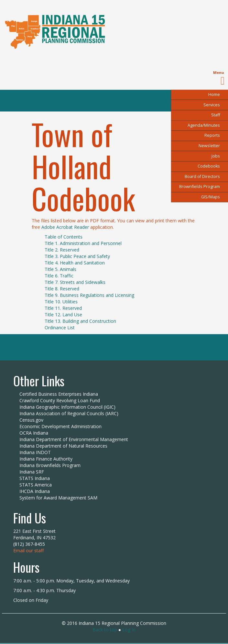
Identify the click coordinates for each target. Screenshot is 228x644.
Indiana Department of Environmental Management (74, 439)
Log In (129, 630)
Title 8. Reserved (62, 289)
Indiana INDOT (35, 452)
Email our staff (28, 550)
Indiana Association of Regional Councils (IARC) (69, 413)
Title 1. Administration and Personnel (83, 243)
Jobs (216, 156)
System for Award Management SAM (58, 498)
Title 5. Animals (60, 269)
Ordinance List (60, 328)
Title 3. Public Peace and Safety (77, 256)
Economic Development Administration (60, 426)
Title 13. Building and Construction (80, 321)
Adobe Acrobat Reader (65, 227)
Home (214, 94)
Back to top (105, 630)
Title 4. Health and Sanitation (75, 263)
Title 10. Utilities (61, 302)
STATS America (36, 485)
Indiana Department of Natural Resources (63, 446)
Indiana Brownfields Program (50, 465)
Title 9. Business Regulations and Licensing (89, 295)
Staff (216, 115)
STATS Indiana (35, 478)
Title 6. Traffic (59, 276)
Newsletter (209, 146)
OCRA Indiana (34, 433)
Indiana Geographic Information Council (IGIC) (67, 407)
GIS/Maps (211, 197)
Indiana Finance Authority (46, 459)
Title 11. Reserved (63, 308)
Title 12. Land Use (63, 315)
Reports (212, 135)
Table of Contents (64, 237)
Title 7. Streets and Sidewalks (75, 282)
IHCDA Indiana (35, 491)
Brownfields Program (200, 187)
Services (212, 105)
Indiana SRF (32, 472)
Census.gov (31, 420)
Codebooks (209, 166)
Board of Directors (202, 176)
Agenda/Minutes (204, 125)
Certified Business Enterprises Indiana (59, 394)
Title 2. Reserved (62, 250)
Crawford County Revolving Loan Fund (60, 400)
